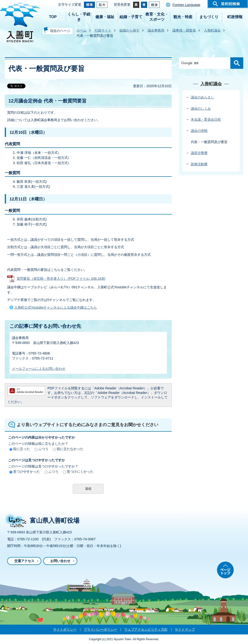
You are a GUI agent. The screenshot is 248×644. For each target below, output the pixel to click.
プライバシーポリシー (100, 629)
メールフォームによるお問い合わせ (39, 369)
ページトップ (225, 570)
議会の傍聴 (199, 131)
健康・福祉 (105, 17)
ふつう (41, 449)
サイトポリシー (65, 629)
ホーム (82, 30)
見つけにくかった (78, 472)
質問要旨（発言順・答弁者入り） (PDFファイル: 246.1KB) (61, 279)
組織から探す (129, 30)
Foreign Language (186, 5)
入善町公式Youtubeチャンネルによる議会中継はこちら (56, 307)
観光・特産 (183, 17)
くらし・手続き (79, 17)
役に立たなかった (68, 449)
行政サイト (103, 30)
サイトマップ (185, 629)
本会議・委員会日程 (206, 119)
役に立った (20, 449)
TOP (53, 17)
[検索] (206, 63)
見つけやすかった (25, 472)
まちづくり (209, 17)
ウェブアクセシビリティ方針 (146, 629)
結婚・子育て (131, 17)
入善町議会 (212, 30)
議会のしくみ (201, 108)
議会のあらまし (202, 97)
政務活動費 (199, 164)
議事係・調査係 (184, 30)
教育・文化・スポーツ (157, 17)
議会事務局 (156, 30)
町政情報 (235, 17)
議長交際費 (199, 153)
